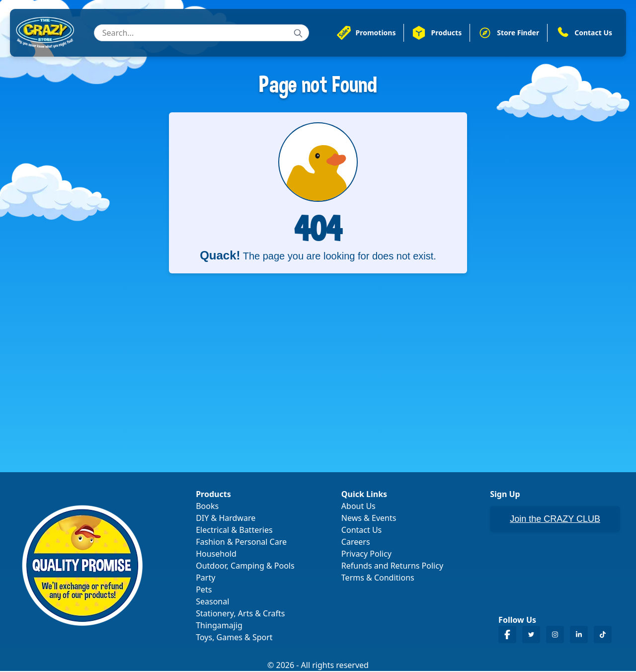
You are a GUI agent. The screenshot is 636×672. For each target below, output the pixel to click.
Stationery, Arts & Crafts (240, 614)
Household (216, 555)
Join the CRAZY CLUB (555, 520)
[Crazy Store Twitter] (531, 635)
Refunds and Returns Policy (392, 567)
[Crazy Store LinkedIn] (579, 635)
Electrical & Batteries (234, 531)
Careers (356, 543)
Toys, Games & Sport (234, 638)
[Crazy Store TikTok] (603, 635)
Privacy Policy (366, 555)
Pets (204, 590)
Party (205, 579)
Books (207, 507)
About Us (358, 507)
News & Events (369, 519)
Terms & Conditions (378, 579)
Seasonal (212, 602)
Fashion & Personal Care (241, 543)
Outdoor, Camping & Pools (245, 567)
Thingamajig (219, 626)
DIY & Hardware (226, 519)
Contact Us (361, 531)
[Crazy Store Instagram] (555, 635)
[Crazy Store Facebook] (507, 635)
